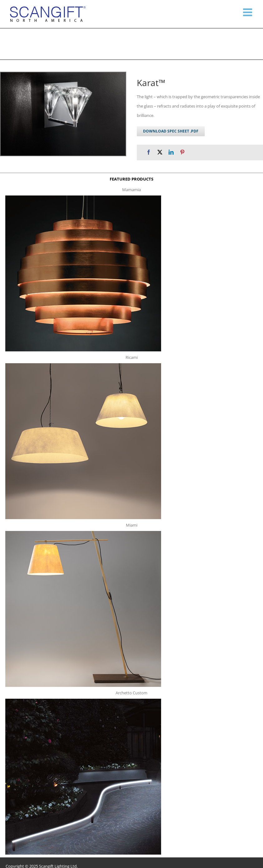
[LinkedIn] (171, 152)
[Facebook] (149, 152)
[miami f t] (83, 533)
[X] (160, 152)
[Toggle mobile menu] (248, 12)
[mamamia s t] (83, 197)
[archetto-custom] (83, 701)
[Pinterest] (182, 152)
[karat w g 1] (63, 114)
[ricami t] (83, 365)
